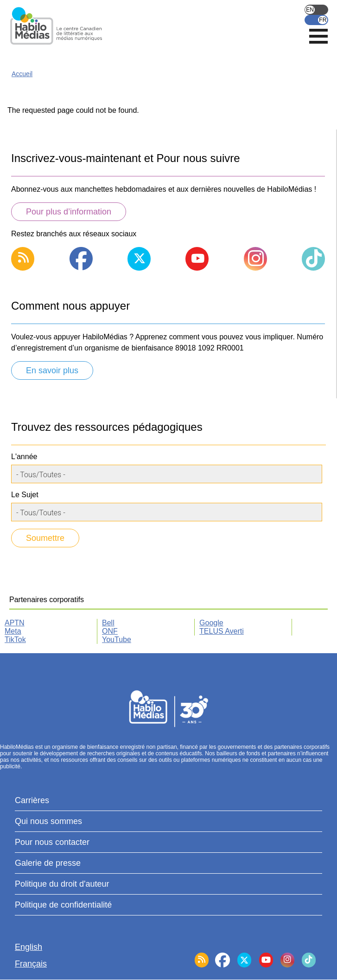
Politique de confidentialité (63, 905)
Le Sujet (25, 495)
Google (211, 623)
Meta (13, 631)
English (316, 10)
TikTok (15, 639)
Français (316, 20)
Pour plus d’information (69, 212)
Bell (108, 623)
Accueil (22, 74)
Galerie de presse (48, 863)
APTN (15, 623)
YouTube (117, 639)
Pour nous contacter (52, 842)
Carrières (32, 800)
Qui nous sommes (48, 821)
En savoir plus (52, 370)
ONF (110, 631)
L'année (24, 457)
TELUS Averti (222, 631)
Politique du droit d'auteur (62, 884)
